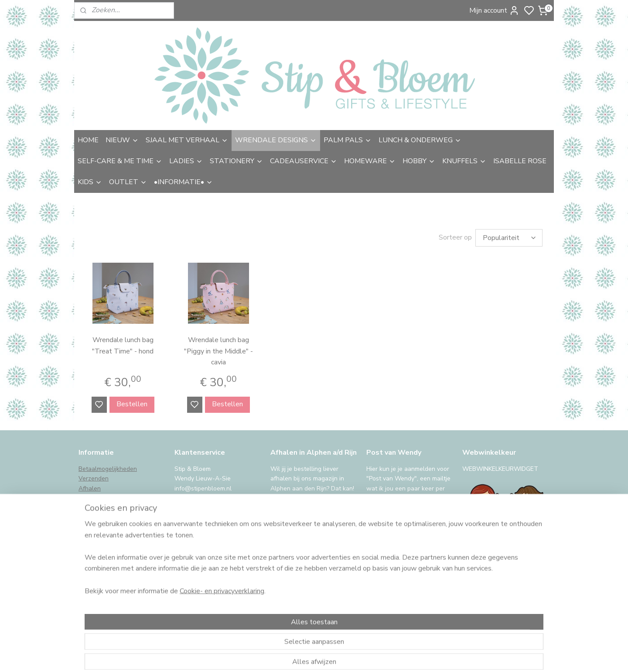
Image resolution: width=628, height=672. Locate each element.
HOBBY (419, 161)
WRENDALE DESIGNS (276, 140)
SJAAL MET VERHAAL (187, 140)
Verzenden (94, 478)
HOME (88, 140)
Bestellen (132, 404)
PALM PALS (348, 140)
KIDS (90, 182)
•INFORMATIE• (183, 182)
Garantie (90, 508)
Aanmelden (391, 579)
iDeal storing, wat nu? (109, 557)
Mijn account (494, 10)
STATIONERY (236, 161)
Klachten (91, 518)
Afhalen (90, 489)
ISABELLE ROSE (520, 161)
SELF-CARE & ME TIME (120, 161)
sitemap (361, 656)
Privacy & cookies (103, 537)
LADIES (186, 161)
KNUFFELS (464, 161)
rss (376, 656)
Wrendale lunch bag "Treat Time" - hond (123, 346)
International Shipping (109, 547)
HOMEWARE (370, 161)
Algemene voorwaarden (112, 527)
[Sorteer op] (509, 238)
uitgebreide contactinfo (207, 498)
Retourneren (96, 498)
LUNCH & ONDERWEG (420, 140)
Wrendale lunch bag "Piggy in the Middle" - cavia (218, 351)
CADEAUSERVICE (304, 161)
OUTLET (128, 182)
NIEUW (122, 140)
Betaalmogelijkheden (108, 469)
